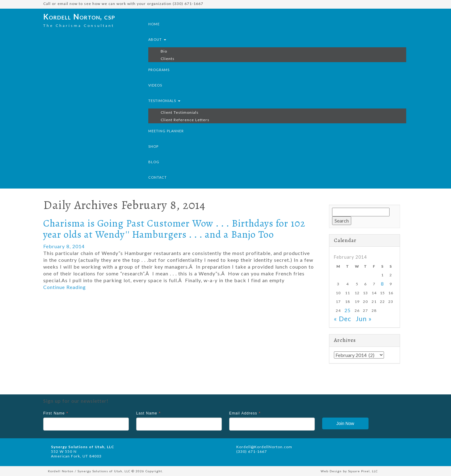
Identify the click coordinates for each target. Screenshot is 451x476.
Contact (158, 177)
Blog (154, 162)
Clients (168, 59)
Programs (159, 70)
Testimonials (164, 101)
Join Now (345, 423)
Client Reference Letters (185, 120)
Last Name (148, 413)
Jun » (364, 319)
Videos (155, 85)
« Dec (343, 319)
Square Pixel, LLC (363, 471)
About (157, 39)
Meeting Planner (166, 131)
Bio (164, 51)
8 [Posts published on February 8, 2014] (382, 284)
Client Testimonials (180, 112)
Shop (153, 146)
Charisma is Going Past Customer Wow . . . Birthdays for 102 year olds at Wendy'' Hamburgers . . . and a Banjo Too (174, 229)
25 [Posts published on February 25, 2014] (348, 310)
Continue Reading (65, 287)
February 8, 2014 (64, 246)
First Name (56, 413)
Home (154, 24)
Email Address (245, 413)
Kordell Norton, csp (79, 17)
